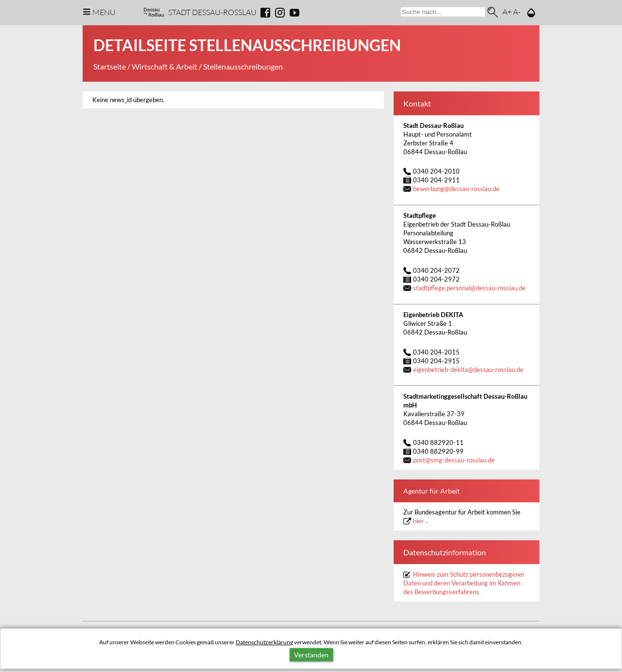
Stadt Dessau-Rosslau (212, 12)
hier (418, 521)
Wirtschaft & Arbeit (164, 66)
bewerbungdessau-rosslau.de (456, 189)
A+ (507, 11)
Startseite (110, 66)
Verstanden (311, 655)
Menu (104, 12)
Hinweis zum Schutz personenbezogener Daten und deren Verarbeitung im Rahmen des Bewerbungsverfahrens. (464, 583)
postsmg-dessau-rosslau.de (454, 460)
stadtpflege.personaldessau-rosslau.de (469, 288)
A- (517, 11)
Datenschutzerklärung (264, 642)
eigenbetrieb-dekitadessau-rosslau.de (468, 370)
